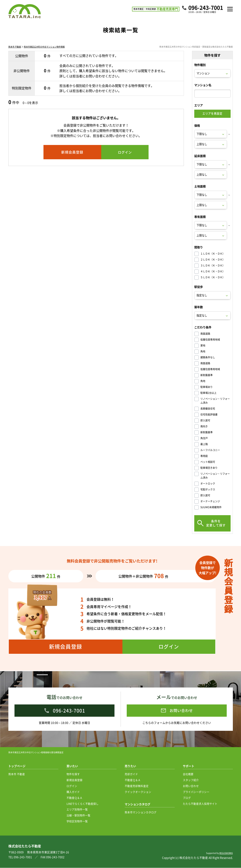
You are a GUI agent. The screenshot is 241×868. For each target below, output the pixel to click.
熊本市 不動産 (15, 47)
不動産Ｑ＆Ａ (74, 798)
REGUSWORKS (226, 853)
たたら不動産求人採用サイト (200, 804)
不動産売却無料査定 (137, 786)
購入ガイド (73, 792)
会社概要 (188, 774)
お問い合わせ (191, 786)
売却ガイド (131, 774)
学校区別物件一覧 (77, 821)
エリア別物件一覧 (77, 810)
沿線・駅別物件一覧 (78, 815)
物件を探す (73, 774)
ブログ (187, 798)
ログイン (72, 786)
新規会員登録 (74, 780)
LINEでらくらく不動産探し (83, 804)
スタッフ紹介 (191, 780)
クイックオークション (138, 792)
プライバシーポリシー (196, 792)
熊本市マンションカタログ (141, 812)
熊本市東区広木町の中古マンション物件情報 (44, 47)
